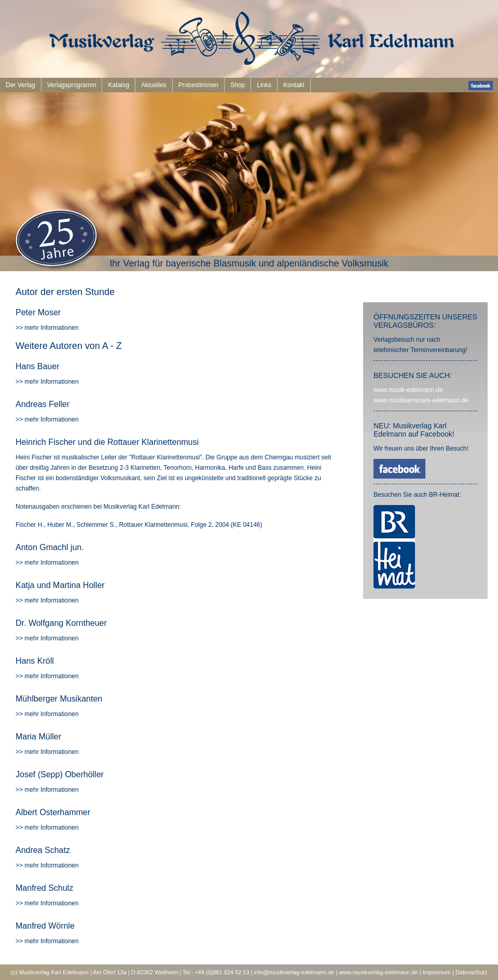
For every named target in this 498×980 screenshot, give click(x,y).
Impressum (437, 972)
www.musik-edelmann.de (408, 390)
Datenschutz (471, 972)
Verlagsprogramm (72, 85)
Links (264, 85)
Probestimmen (198, 85)
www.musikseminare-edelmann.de (421, 400)
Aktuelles (154, 85)
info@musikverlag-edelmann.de (294, 972)
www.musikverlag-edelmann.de (378, 972)
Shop (238, 85)
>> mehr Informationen (47, 328)
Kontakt (294, 85)
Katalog (119, 85)
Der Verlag (20, 85)
